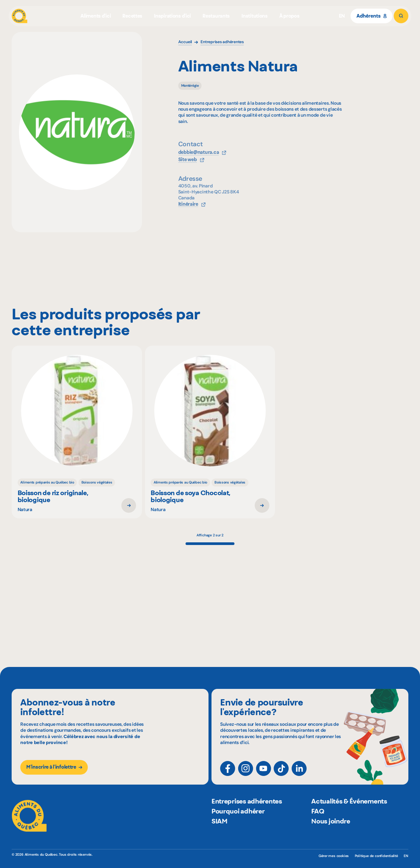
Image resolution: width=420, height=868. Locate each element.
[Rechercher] (401, 16)
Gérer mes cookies (334, 856)
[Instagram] (246, 774)
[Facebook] (228, 774)
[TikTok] (281, 774)
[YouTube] (264, 774)
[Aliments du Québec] (19, 16)
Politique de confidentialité (376, 856)
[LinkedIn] (299, 774)
